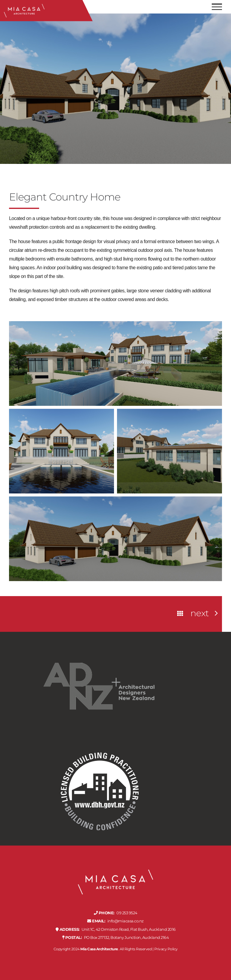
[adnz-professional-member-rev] (99, 638)
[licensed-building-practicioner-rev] (99, 743)
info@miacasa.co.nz (115, 921)
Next (200, 613)
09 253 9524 (116, 913)
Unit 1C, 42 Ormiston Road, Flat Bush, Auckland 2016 (116, 929)
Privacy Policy (166, 949)
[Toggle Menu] (217, 7)
